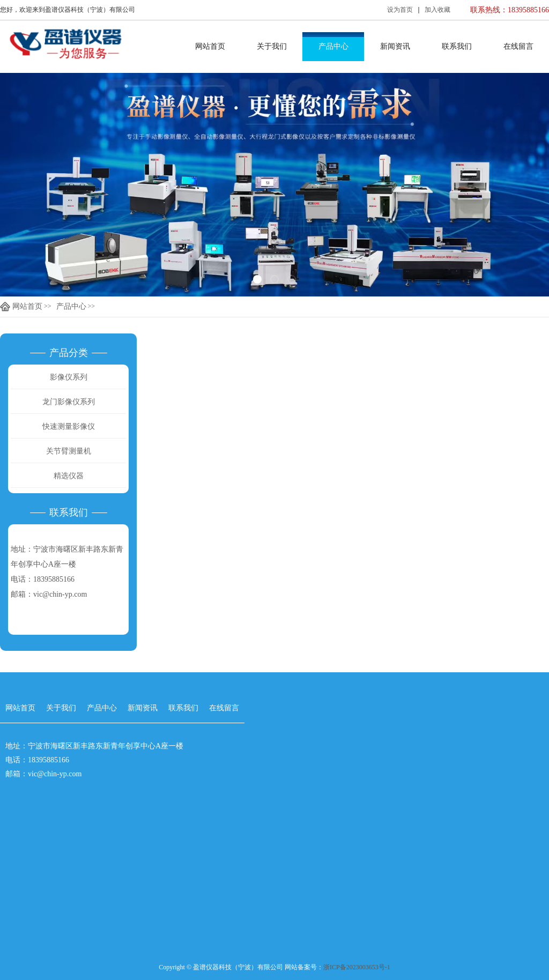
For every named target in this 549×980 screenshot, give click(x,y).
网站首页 (210, 46)
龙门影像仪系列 (69, 402)
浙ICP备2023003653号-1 (357, 967)
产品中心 (333, 46)
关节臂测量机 (69, 451)
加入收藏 (437, 10)
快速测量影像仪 (69, 426)
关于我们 (272, 46)
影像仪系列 (69, 377)
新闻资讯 (395, 46)
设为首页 (400, 10)
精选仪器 (69, 476)
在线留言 (518, 46)
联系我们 (457, 46)
